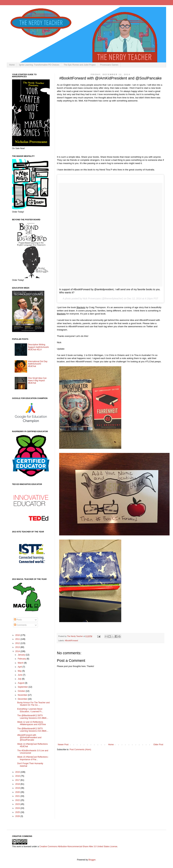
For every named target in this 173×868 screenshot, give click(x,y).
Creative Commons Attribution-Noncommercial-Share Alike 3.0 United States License (78, 847)
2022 (18, 800)
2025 (18, 812)
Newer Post (63, 745)
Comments (20, 625)
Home (12, 65)
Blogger (92, 860)
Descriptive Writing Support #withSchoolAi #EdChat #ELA (38, 347)
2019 (18, 788)
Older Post (158, 745)
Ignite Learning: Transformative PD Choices (39, 65)
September (23, 687)
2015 (18, 772)
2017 (18, 780)
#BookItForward (71, 641)
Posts (18, 620)
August (21, 683)
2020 (18, 792)
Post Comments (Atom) (80, 750)
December (23, 699)
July (20, 679)
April (20, 667)
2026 (18, 816)
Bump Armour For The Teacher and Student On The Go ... (33, 704)
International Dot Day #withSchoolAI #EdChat (38, 364)
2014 (18, 651)
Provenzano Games (109, 65)
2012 (18, 643)
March (21, 663)
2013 (18, 647)
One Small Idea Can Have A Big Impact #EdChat (37, 381)
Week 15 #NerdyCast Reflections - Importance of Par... (33, 758)
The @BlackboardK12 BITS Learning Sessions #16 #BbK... (33, 730)
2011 (18, 639)
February (22, 659)
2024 (18, 808)
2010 (18, 635)
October (22, 691)
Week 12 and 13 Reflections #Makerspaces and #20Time (32, 723)
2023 (18, 804)
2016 (18, 776)
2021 (18, 796)
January (22, 655)
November (23, 695)
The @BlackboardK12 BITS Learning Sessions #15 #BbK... (33, 717)
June (20, 675)
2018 (18, 784)
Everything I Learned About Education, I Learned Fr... (30, 710)
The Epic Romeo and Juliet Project (80, 65)
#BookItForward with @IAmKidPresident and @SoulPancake (29, 738)
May (20, 671)
